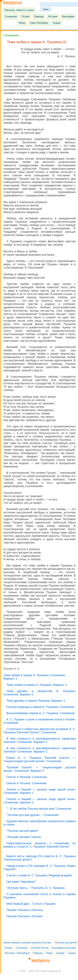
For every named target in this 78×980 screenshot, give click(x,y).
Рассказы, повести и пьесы (19, 10)
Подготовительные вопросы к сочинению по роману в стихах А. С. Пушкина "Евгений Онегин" (40, 845)
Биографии (68, 16)
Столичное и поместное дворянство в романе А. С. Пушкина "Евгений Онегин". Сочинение (40, 731)
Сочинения (11, 16)
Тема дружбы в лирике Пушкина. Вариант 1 (36, 701)
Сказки (57, 23)
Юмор (22, 23)
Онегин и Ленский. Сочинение (27, 777)
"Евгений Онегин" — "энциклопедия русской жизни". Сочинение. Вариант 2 (40, 769)
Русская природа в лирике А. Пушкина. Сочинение (40, 707)
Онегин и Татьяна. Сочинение (26, 783)
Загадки (60, 953)
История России (40, 948)
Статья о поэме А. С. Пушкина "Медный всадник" (39, 875)
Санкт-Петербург (39, 23)
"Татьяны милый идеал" (22, 831)
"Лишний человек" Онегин (24, 837)
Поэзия (25, 16)
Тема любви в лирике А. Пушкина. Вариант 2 (37, 685)
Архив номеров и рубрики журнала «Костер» (27, 943)
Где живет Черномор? (21, 882)
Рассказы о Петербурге (17, 953)
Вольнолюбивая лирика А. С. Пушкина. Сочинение (41, 713)
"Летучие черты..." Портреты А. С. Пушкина (35, 888)
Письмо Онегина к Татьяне (24, 916)
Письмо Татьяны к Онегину (25, 910)
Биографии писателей (64, 948)
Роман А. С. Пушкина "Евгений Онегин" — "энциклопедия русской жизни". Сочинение (40, 759)
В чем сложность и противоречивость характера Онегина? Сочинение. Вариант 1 (40, 740)
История (53, 16)
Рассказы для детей (66, 943)
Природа (39, 16)
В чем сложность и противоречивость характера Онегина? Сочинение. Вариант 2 (40, 750)
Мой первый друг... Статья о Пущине (31, 904)
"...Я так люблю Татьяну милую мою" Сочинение (39, 809)
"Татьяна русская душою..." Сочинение (32, 815)
